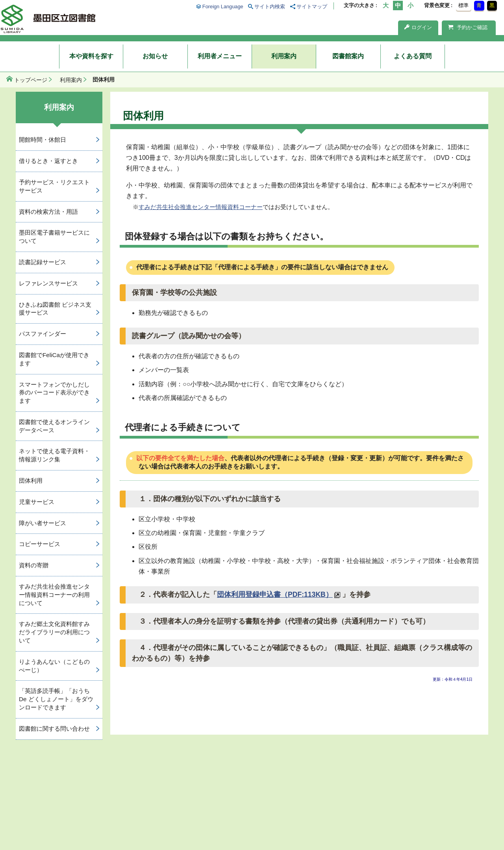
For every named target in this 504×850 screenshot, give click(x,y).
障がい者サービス (43, 523)
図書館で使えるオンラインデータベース (54, 426)
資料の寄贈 (34, 565)
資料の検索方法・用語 (48, 212)
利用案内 (284, 56)
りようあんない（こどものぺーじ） (54, 666)
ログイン (418, 27)
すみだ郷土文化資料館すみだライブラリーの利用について (54, 632)
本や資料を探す (91, 56)
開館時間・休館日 (43, 140)
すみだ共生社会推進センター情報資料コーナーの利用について (54, 595)
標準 (463, 5)
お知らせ (155, 56)
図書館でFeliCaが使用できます (54, 359)
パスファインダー (43, 334)
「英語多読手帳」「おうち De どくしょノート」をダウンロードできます (56, 699)
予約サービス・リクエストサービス (54, 186)
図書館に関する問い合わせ (54, 729)
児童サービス (37, 502)
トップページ (31, 80)
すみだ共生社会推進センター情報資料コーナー (201, 207)
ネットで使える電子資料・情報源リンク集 (54, 455)
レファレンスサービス (48, 283)
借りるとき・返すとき (48, 161)
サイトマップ (312, 6)
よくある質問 (413, 56)
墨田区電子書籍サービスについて (54, 237)
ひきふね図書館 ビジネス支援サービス (55, 309)
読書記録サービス (43, 262)
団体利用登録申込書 (275, 594)
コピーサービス (40, 544)
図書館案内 (348, 56)
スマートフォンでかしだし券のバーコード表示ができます (54, 393)
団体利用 (31, 481)
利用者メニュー (220, 56)
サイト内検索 (270, 6)
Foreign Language (223, 6)
